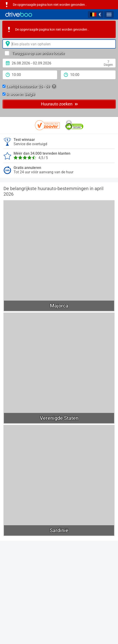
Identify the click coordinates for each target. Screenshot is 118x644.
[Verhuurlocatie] (59, 44)
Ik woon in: (19, 94)
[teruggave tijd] (88, 75)
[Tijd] (30, 75)
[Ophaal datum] (59, 63)
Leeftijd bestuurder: (29, 87)
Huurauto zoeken (59, 104)
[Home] (19, 14)
